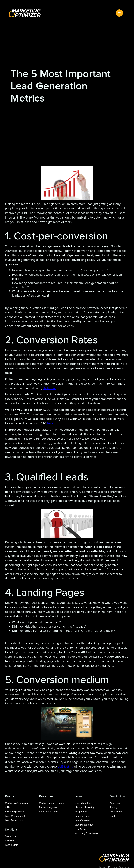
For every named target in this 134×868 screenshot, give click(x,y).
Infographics (81, 812)
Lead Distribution (14, 820)
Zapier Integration (49, 807)
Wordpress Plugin (49, 812)
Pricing (113, 807)
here (50, 423)
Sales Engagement (15, 812)
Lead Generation (83, 820)
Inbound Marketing (84, 807)
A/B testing (66, 766)
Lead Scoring (81, 829)
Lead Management (15, 816)
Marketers (10, 841)
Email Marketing (83, 803)
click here (49, 388)
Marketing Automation (17, 803)
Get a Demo (116, 812)
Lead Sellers (12, 845)
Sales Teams (12, 836)
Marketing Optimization (51, 803)
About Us (115, 803)
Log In (113, 816)
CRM (8, 807)
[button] (119, 13)
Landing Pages (82, 816)
